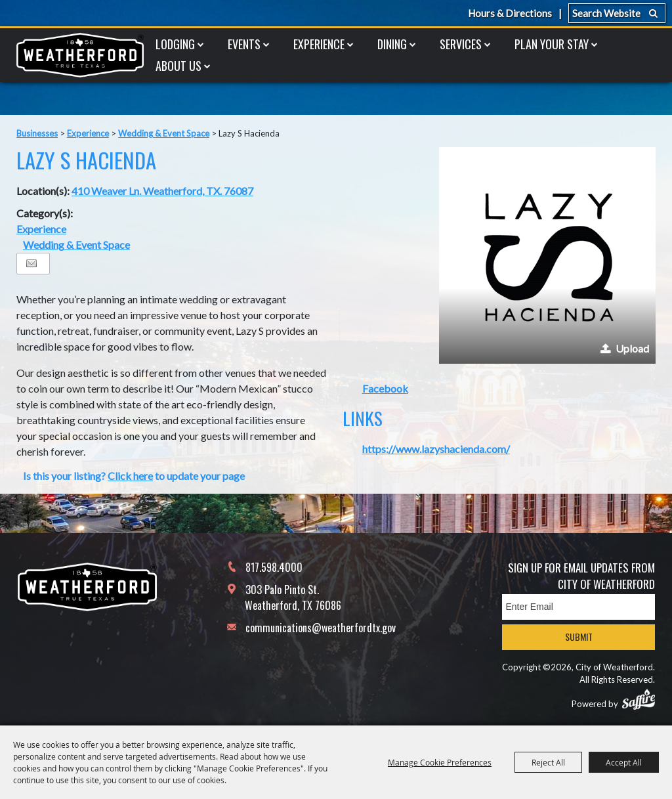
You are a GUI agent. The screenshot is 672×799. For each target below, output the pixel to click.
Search (653, 13)
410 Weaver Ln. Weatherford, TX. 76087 (162, 191)
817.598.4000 (274, 567)
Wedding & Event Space (164, 133)
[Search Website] (617, 13)
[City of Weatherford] (80, 55)
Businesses (37, 133)
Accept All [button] (624, 762)
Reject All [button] (548, 762)
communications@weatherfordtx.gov (321, 628)
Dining (392, 44)
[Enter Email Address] (578, 607)
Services (461, 44)
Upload (632, 348)
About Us (178, 66)
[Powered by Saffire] (639, 699)
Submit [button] (579, 637)
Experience (319, 44)
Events (244, 44)
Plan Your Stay (552, 44)
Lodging (175, 44)
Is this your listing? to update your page (134, 476)
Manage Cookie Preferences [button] (440, 762)
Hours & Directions (510, 13)
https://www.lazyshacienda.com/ (436, 449)
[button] (547, 255)
